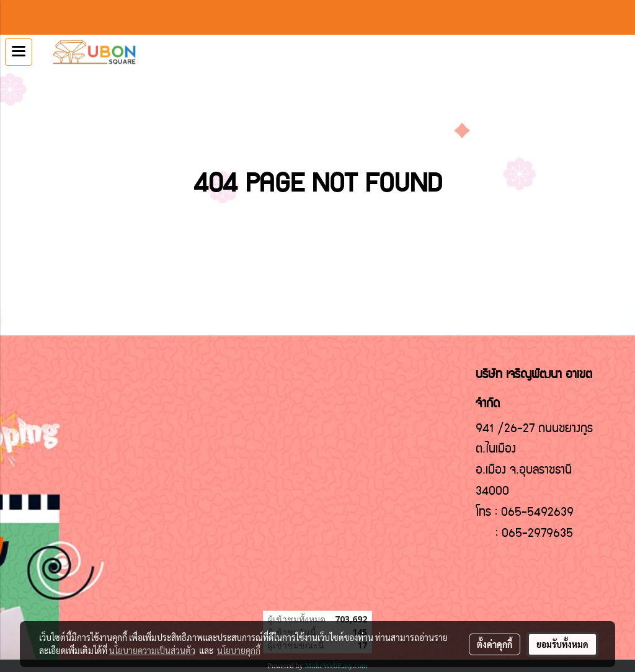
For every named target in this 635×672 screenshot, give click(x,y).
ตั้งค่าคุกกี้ (495, 644)
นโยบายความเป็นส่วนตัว (152, 650)
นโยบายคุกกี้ (239, 650)
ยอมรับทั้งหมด (562, 644)
